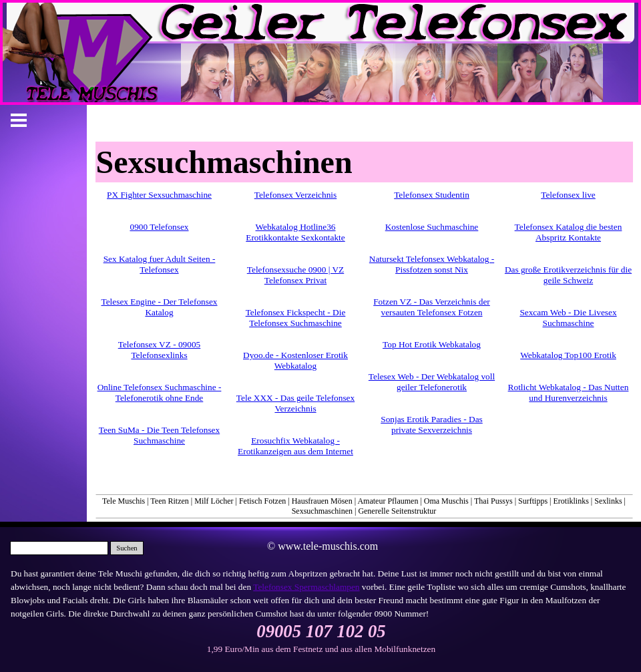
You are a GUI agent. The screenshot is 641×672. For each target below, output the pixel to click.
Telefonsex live (568, 195)
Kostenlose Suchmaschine (432, 227)
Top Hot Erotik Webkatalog (432, 344)
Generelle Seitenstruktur (397, 511)
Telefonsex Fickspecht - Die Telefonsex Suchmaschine (296, 318)
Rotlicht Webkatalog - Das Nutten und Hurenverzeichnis (569, 392)
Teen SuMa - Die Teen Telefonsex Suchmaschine (159, 435)
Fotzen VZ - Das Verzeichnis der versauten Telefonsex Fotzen (432, 307)
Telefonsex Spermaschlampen (306, 587)
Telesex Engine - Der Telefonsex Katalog (159, 307)
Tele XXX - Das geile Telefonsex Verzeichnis (295, 403)
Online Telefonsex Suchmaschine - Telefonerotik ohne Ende (160, 392)
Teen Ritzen (169, 501)
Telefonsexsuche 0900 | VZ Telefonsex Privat (295, 275)
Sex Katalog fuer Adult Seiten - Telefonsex (160, 264)
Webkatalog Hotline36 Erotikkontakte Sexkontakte (295, 232)
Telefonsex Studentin (432, 195)
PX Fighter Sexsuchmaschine (159, 195)
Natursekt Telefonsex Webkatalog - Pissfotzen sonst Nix (432, 264)
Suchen (127, 548)
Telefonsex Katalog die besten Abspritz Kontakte (569, 232)
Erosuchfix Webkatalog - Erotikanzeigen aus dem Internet (295, 446)
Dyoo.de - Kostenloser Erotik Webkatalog (295, 360)
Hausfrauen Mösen (322, 501)
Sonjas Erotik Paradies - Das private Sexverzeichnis (432, 425)
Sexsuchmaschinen (322, 511)
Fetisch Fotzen (262, 501)
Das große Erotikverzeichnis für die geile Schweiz (568, 275)
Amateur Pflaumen (388, 501)
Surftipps (533, 501)
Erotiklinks (571, 501)
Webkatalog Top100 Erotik (568, 355)
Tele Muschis (124, 501)
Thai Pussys (493, 501)
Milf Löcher (214, 501)
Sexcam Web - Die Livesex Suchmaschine (568, 318)
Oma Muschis (446, 501)
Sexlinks (608, 501)
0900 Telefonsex (159, 227)
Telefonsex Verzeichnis (296, 195)
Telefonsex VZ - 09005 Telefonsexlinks (160, 350)
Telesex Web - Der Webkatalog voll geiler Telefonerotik (432, 382)
